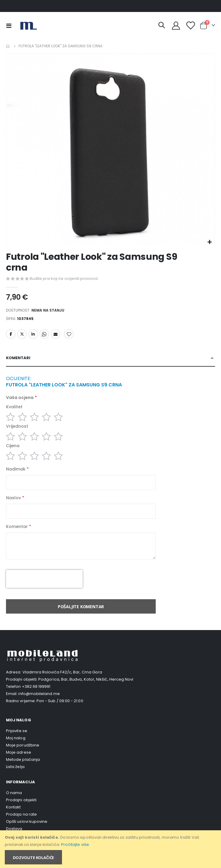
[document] (111, 849)
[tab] (110, 358)
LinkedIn (33, 334)
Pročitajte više (75, 845)
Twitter (22, 334)
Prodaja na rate (21, 814)
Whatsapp (44, 334)
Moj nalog (16, 738)
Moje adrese (19, 752)
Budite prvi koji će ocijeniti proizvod (64, 279)
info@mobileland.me (39, 694)
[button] (209, 242)
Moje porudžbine (23, 745)
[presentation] (44, 579)
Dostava (14, 829)
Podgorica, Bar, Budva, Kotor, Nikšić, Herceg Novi (86, 679)
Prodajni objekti (21, 800)
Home (8, 46)
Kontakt (13, 807)
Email (55, 334)
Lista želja (15, 767)
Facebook (11, 334)
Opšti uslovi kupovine (27, 821)
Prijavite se (17, 731)
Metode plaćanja (23, 759)
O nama (14, 793)
